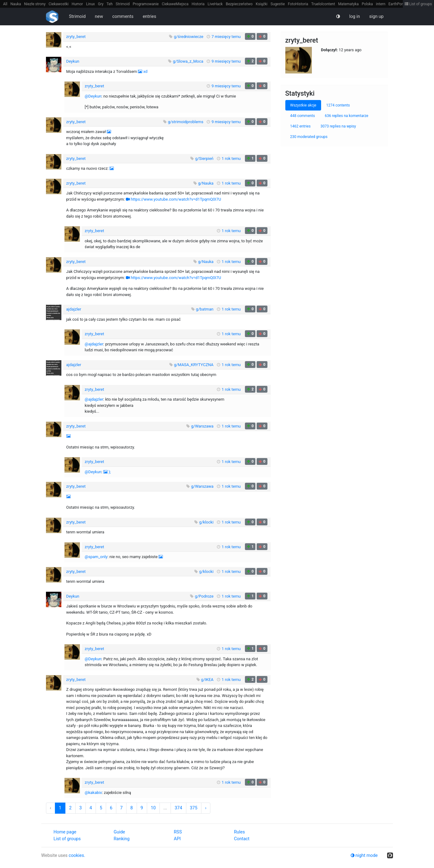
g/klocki (206, 522)
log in (355, 17)
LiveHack (215, 4)
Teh (110, 4)
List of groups (418, 4)
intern (381, 4)
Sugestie (278, 4)
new (99, 17)
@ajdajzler (94, 344)
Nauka (16, 4)
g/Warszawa (203, 426)
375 (194, 808)
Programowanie (146, 4)
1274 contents (338, 105)
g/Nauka (206, 183)
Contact (242, 839)
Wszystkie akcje (303, 105)
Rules (240, 832)
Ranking (122, 839)
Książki (262, 4)
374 (178, 808)
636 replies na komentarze (347, 116)
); (110, 472)
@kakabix (93, 793)
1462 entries (300, 126)
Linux (91, 4)
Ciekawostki (59, 4)
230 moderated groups (309, 137)
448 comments (303, 116)
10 (153, 808)
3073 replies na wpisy (338, 126)
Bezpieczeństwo (239, 4)
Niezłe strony (35, 4)
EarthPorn (397, 4)
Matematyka (348, 4)
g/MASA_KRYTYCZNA (194, 365)
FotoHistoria (298, 4)
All (5, 4)
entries (150, 17)
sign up (376, 17)
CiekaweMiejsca (175, 4)
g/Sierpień (204, 159)
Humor (77, 4)
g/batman (205, 309)
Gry (101, 4)
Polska (367, 4)
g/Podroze (204, 596)
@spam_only (96, 557)
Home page (65, 832)
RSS (178, 832)
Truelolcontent (323, 4)
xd (145, 71)
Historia (198, 4)
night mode (364, 855)
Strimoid (123, 4)
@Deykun (93, 96)
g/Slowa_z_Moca (188, 61)
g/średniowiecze (189, 37)
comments (123, 17)
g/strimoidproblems (186, 122)
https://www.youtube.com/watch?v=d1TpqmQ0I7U (176, 199)
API (177, 839)
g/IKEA (207, 680)
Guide (120, 832)
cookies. (77, 855)
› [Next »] (206, 808)
